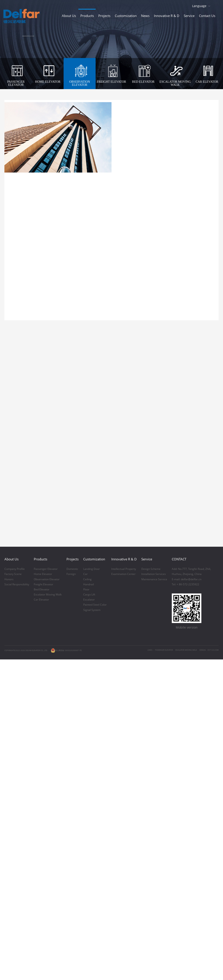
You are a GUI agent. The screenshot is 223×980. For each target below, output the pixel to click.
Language (199, 6)
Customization (126, 16)
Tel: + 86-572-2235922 (185, 803)
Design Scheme (151, 787)
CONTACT (179, 777)
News (145, 16)
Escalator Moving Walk (48, 813)
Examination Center (123, 792)
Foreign (71, 792)
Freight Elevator (43, 803)
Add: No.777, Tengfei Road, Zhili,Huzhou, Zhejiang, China (191, 790)
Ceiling (87, 798)
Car (85, 792)
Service (189, 16)
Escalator (89, 818)
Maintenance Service (154, 798)
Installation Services (154, 792)
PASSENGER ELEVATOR (164, 868)
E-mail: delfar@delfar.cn (187, 798)
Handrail (89, 803)
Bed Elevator (42, 808)
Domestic (72, 787)
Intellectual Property (124, 787)
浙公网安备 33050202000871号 (66, 869)
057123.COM (213, 868)
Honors (9, 798)
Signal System (92, 828)
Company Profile (15, 787)
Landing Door (92, 787)
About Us (69, 16)
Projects (104, 16)
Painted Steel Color (95, 823)
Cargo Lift (89, 813)
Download (216, 5)
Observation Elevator (47, 798)
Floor (86, 808)
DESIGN (202, 868)
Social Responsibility (17, 803)
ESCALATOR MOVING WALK (186, 868)
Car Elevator (41, 818)
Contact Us (207, 16)
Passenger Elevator (46, 787)
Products (87, 16)
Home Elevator (43, 792)
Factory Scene (13, 792)
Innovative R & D (167, 16)
